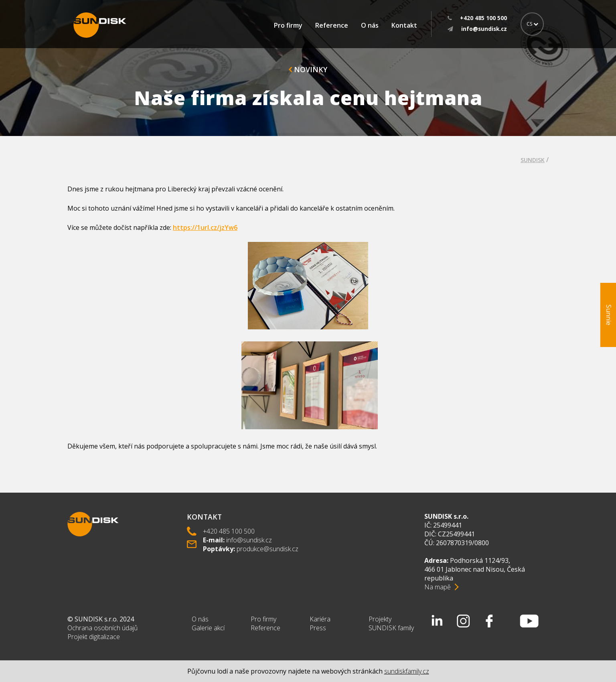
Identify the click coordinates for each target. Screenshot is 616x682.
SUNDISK (533, 160)
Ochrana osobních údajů (102, 628)
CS (532, 24)
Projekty (380, 619)
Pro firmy (288, 25)
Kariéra (320, 619)
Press (318, 628)
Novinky (308, 69)
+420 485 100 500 (229, 531)
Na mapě (438, 587)
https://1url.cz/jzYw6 (205, 227)
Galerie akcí (208, 628)
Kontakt (404, 25)
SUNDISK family (391, 628)
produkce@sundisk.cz (267, 549)
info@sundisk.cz (249, 540)
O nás (370, 25)
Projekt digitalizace (94, 637)
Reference (332, 25)
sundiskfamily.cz (407, 671)
